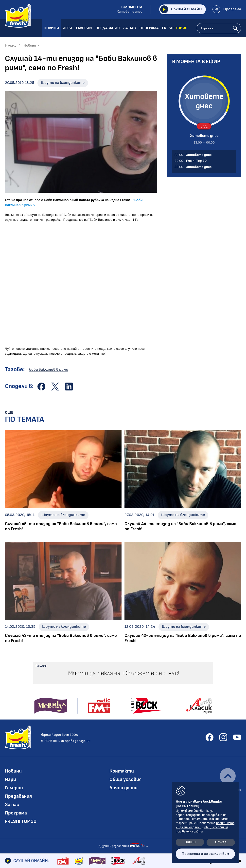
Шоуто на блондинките (63, 83)
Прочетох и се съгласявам (205, 854)
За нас (12, 805)
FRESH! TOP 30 (21, 821)
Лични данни (123, 788)
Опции (190, 842)
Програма (227, 9)
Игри (10, 779)
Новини (30, 46)
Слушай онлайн (181, 9)
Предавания (18, 796)
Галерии (14, 788)
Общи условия (125, 779)
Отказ (221, 842)
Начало (11, 46)
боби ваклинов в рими (49, 370)
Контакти (122, 771)
